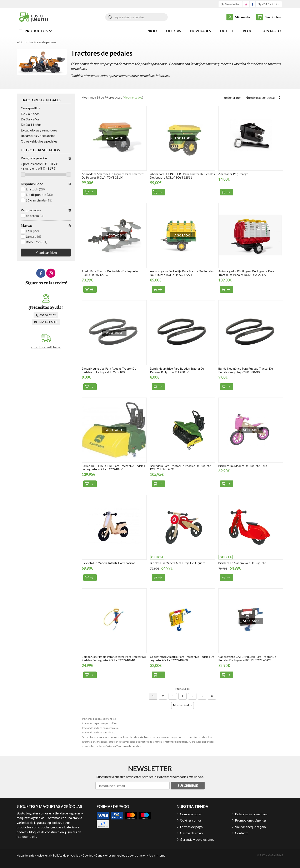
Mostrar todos (133, 97)
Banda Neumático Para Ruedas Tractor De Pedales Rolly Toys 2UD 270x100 (109, 370)
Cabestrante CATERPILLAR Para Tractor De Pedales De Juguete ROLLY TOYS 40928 (247, 658)
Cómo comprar (191, 814)
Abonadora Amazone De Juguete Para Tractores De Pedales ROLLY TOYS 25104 (113, 176)
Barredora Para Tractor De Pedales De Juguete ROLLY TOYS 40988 (181, 468)
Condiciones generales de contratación (121, 855)
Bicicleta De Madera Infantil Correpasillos (108, 563)
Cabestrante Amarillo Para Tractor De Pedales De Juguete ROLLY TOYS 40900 (182, 658)
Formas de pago (191, 827)
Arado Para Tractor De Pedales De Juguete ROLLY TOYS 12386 (110, 273)
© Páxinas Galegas (270, 855)
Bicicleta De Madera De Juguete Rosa (243, 466)
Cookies (88, 855)
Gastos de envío (191, 833)
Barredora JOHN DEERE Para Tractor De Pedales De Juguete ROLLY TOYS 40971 (113, 468)
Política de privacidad (67, 855)
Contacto (242, 833)
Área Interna (157, 855)
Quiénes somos (191, 820)
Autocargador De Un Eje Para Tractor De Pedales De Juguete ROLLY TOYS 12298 (182, 273)
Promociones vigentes (251, 820)
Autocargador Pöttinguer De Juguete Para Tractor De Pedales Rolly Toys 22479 (246, 273)
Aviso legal (44, 855)
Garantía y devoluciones (197, 839)
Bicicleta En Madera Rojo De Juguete (242, 563)
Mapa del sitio (26, 855)
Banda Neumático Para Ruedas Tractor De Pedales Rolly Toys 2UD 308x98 (177, 370)
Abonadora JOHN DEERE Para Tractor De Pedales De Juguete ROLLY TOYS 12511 (182, 176)
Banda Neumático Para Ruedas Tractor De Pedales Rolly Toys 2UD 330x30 (246, 370)
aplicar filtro (48, 252)
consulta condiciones (46, 347)
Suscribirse (188, 785)
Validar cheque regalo (250, 827)
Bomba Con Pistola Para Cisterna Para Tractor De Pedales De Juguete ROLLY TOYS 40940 (114, 658)
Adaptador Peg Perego (233, 174)
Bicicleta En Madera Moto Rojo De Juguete (178, 563)
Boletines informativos (251, 814)
